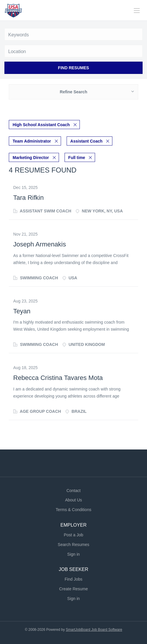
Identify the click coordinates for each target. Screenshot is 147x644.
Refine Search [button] (73, 92)
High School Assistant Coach (41, 125)
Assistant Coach (87, 141)
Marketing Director (31, 158)
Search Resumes (73, 545)
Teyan (22, 311)
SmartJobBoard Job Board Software (94, 630)
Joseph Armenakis (40, 244)
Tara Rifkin (28, 198)
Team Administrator (32, 141)
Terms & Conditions (73, 510)
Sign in (73, 554)
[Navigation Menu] (137, 11)
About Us (74, 500)
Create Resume (73, 589)
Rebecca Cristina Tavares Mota (58, 378)
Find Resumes (74, 68)
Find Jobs (73, 579)
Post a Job (73, 535)
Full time (77, 158)
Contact (73, 491)
